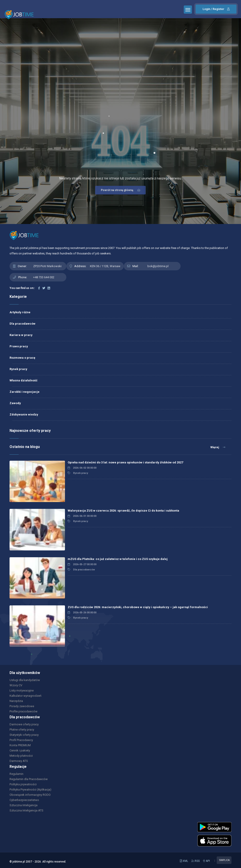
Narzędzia (16, 701)
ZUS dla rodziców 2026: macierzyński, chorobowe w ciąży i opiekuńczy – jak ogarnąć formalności (138, 607)
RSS (196, 861)
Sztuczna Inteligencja (24, 805)
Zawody (15, 403)
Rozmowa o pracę (22, 358)
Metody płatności (21, 756)
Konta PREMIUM (20, 745)
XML (184, 861)
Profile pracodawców (24, 711)
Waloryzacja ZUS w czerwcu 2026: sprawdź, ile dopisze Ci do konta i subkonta (123, 511)
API (206, 861)
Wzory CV (16, 685)
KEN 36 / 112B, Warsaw (105, 266)
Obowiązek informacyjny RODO (30, 795)
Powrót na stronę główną (121, 190)
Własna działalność (24, 380)
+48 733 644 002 (44, 277)
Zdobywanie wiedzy (24, 414)
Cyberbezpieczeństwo (24, 800)
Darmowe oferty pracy (24, 724)
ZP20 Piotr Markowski (47, 266)
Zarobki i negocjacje (25, 392)
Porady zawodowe (22, 706)
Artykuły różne (20, 312)
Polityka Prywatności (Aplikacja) (30, 790)
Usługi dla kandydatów (25, 680)
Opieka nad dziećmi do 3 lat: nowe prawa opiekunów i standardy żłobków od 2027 (125, 462)
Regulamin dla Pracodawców (29, 779)
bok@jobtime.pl (158, 266)
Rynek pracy (18, 369)
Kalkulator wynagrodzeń (25, 696)
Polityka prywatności (23, 784)
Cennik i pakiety (20, 750)
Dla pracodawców (22, 324)
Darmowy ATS (19, 761)
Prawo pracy (19, 346)
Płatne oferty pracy (22, 730)
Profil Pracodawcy (21, 740)
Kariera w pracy (21, 335)
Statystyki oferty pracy (24, 735)
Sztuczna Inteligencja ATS (26, 810)
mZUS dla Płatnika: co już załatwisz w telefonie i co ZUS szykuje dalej (118, 559)
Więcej (218, 447)
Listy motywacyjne (22, 690)
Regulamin (16, 774)
